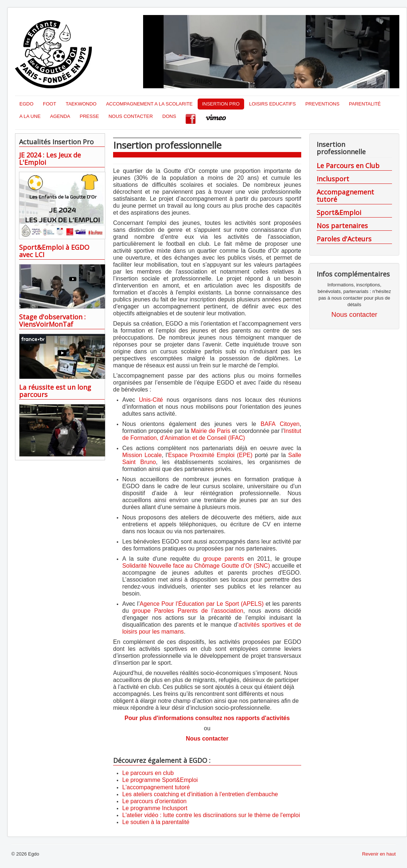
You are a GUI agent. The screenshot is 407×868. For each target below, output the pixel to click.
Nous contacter (207, 739)
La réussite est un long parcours (55, 391)
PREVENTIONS (322, 104)
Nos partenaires (342, 226)
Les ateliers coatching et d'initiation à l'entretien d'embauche (200, 794)
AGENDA (60, 116)
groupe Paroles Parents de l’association (188, 611)
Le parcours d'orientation (154, 801)
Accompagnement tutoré (345, 196)
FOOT (49, 104)
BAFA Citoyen (280, 424)
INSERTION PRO (221, 104)
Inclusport (333, 179)
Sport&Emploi (339, 212)
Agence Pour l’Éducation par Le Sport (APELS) (203, 604)
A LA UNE (30, 116)
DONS (169, 116)
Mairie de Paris (211, 431)
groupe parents (224, 559)
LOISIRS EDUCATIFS (273, 104)
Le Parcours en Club (348, 166)
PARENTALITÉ (365, 104)
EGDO (26, 104)
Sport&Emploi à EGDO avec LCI (54, 251)
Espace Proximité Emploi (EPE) (211, 455)
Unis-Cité (151, 400)
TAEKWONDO (81, 104)
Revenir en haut (379, 854)
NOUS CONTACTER (130, 116)
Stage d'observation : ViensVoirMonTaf (52, 320)
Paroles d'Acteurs (344, 239)
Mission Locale (142, 455)
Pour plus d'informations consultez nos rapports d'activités (207, 718)
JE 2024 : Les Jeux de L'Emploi (50, 159)
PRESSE (89, 116)
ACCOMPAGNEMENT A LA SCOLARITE (149, 104)
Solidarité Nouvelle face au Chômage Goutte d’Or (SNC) (197, 566)
